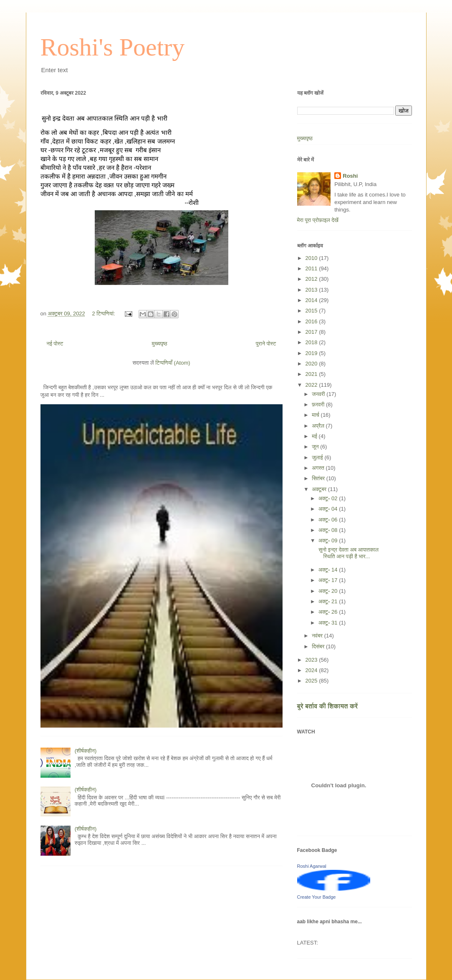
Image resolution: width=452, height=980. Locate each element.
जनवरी (319, 394)
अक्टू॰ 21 (329, 601)
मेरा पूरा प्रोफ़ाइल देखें (318, 220)
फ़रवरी (319, 404)
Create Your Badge (317, 897)
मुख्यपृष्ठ (159, 344)
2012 (312, 279)
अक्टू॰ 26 (329, 612)
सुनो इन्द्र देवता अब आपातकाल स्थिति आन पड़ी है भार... (348, 553)
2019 (312, 353)
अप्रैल (319, 426)
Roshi (350, 176)
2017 (312, 332)
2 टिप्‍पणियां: (104, 314)
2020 (312, 364)
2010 (312, 258)
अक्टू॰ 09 (329, 540)
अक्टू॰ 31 (329, 623)
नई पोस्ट (55, 344)
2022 (312, 385)
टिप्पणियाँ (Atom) (173, 363)
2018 (312, 342)
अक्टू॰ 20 (329, 591)
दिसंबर (319, 646)
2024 (312, 670)
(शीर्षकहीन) (86, 751)
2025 (312, 681)
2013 (312, 290)
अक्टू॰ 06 (329, 520)
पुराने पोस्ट (266, 344)
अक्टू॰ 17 (329, 580)
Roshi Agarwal (312, 866)
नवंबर (318, 636)
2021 (312, 374)
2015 (312, 311)
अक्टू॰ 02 (329, 498)
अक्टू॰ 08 (329, 530)
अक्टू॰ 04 (329, 509)
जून (316, 447)
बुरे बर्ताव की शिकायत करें (328, 706)
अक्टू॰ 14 (329, 570)
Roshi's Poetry (113, 47)
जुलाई (318, 457)
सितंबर (319, 478)
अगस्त (319, 468)
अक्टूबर (320, 489)
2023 (312, 660)
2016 (312, 321)
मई (315, 436)
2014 (312, 300)
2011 (312, 268)
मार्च (316, 415)
